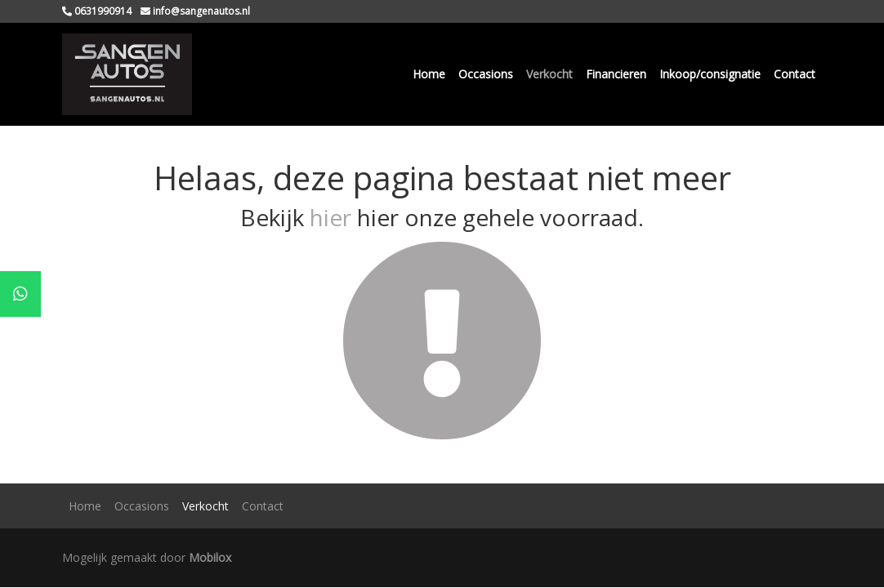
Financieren (616, 74)
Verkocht (549, 74)
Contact (795, 74)
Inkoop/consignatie (710, 74)
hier (330, 217)
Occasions (486, 74)
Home (429, 74)
